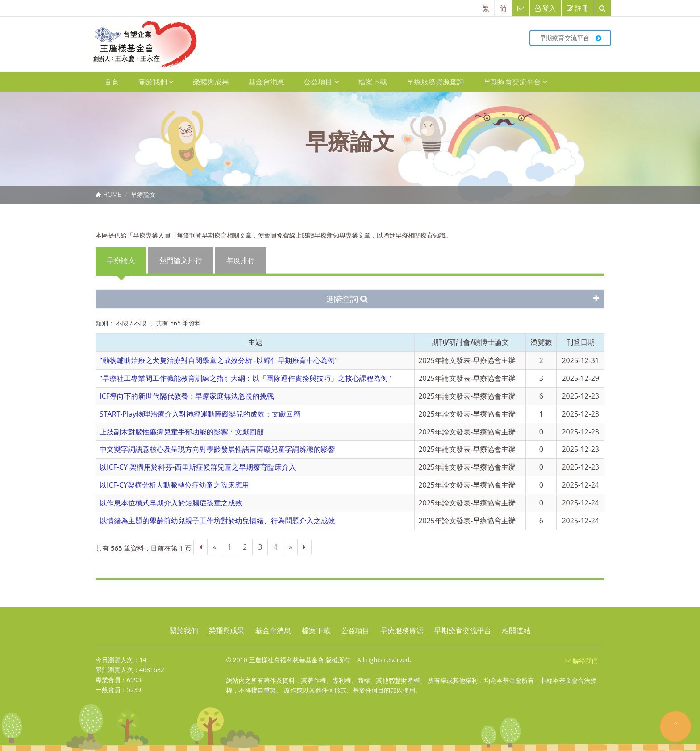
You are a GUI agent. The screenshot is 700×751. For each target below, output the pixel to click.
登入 (545, 8)
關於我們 (156, 82)
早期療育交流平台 (570, 38)
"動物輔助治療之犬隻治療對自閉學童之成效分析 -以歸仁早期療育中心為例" (219, 360)
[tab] (350, 299)
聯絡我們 (581, 661)
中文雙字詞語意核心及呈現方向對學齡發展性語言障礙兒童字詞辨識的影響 (217, 449)
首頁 (112, 82)
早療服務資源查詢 (435, 82)
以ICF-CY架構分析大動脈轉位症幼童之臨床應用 (174, 485)
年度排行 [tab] (241, 260)
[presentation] (121, 261)
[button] (350, 299)
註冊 (577, 8)
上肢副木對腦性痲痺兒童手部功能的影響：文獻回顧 (182, 432)
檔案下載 (373, 82)
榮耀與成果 (211, 82)
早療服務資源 (402, 630)
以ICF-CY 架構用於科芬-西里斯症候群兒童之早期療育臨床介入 (198, 467)
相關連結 (517, 630)
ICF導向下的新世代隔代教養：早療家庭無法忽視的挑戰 (187, 396)
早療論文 (143, 194)
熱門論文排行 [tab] (181, 260)
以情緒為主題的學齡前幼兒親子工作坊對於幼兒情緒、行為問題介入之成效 (217, 521)
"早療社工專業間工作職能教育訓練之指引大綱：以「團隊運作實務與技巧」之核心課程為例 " (246, 378)
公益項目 (321, 82)
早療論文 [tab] (121, 260)
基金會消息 (267, 82)
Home (112, 194)
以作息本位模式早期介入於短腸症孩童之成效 (171, 503)
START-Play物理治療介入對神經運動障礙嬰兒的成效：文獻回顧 (200, 414)
